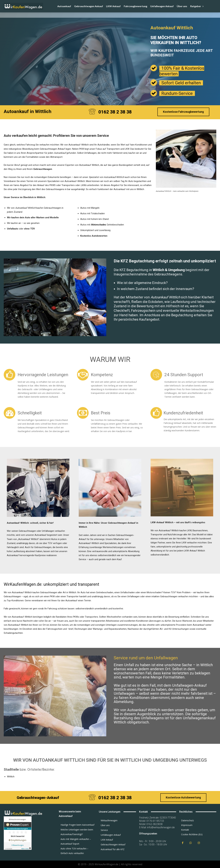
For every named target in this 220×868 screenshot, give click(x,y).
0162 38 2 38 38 (115, 112)
